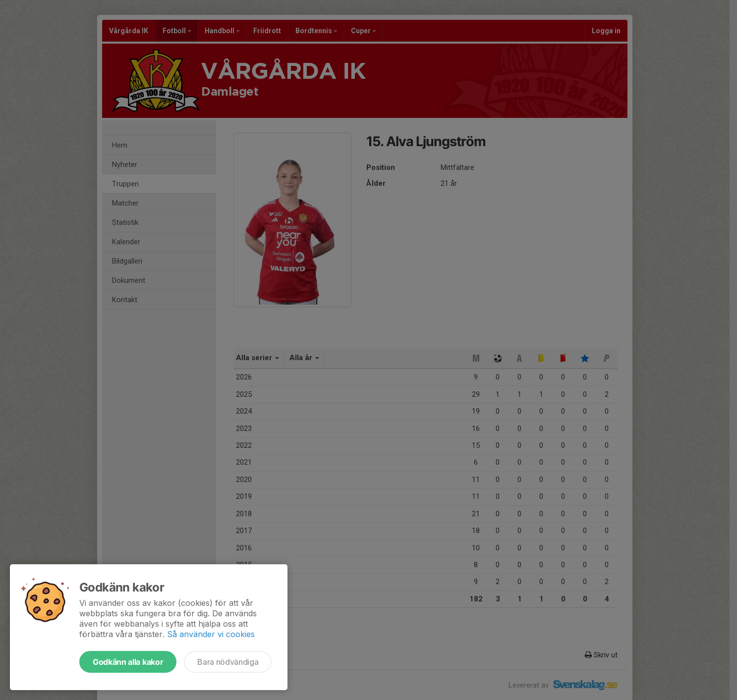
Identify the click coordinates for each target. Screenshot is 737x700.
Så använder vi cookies (211, 634)
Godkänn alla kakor (128, 662)
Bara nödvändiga (228, 662)
